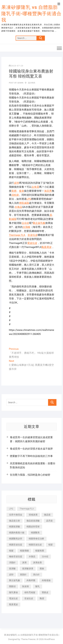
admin (20, 83)
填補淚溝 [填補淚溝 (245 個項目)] (33, 515)
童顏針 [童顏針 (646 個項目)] (23, 575)
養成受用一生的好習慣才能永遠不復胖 (31, 449)
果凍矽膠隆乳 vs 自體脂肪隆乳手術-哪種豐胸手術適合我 (31, 14)
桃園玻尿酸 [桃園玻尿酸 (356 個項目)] (15, 527)
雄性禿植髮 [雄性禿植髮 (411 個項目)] (30, 592)
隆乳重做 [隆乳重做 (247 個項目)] (13, 592)
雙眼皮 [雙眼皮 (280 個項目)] (45, 592)
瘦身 (22, 191)
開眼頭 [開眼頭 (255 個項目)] (12, 586)
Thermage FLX (17, 235)
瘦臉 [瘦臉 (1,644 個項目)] (42, 569)
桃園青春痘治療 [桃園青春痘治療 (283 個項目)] (36, 539)
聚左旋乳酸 (39, 223)
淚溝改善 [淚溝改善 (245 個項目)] (37, 562)
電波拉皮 (32, 243)
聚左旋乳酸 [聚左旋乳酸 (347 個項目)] (15, 580)
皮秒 (16, 183)
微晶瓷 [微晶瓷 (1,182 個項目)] (47, 515)
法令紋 (25, 223)
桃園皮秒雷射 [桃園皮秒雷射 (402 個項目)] (33, 527)
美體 (14, 191)
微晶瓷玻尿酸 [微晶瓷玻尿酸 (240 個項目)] (33, 521)
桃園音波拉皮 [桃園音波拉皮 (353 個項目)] (35, 545)
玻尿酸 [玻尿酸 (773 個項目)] (12, 569)
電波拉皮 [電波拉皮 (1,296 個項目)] (13, 598)
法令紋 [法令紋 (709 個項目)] (45, 556)
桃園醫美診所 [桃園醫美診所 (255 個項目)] (16, 539)
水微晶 (18, 207)
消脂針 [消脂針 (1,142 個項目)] (12, 562)
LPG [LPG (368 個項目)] (11, 509)
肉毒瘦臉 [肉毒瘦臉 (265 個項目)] (46, 580)
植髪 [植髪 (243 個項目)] (51, 545)
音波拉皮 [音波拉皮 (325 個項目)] (29, 598)
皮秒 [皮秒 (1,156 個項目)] (11, 575)
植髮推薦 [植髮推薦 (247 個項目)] (40, 551)
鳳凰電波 (47, 247)
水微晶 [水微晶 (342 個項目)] (32, 556)
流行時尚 (32, 83)
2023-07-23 (16, 66)
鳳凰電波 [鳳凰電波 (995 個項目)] (13, 604)
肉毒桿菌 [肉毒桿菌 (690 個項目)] (31, 580)
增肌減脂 (24, 203)
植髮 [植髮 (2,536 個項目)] (11, 551)
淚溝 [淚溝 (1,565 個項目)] (24, 562)
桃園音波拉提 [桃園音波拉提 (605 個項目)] (16, 545)
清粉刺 (15, 195)
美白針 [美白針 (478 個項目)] (36, 575)
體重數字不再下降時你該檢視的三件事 (31, 456)
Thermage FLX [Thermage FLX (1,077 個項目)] (27, 509)
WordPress (49, 639)
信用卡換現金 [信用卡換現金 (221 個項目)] (16, 515)
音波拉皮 (33, 235)
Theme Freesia (28, 639)
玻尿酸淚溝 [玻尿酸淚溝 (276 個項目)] (28, 569)
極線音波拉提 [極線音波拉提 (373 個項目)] (16, 556)
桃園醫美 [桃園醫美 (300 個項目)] (35, 533)
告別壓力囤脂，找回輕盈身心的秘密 (30, 475)
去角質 (35, 187)
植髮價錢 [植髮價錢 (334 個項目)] (24, 551)
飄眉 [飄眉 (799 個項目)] (42, 598)
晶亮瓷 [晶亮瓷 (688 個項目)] (49, 521)
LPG (29, 199)
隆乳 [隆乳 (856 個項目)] (37, 586)
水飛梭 (26, 227)
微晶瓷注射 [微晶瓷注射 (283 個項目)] (15, 521)
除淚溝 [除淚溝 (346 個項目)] (25, 586)
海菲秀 (48, 191)
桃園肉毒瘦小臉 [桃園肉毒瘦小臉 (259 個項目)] (17, 533)
